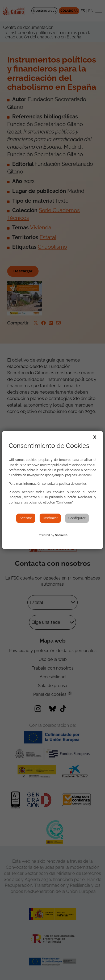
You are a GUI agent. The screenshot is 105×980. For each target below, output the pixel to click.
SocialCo (61, 535)
